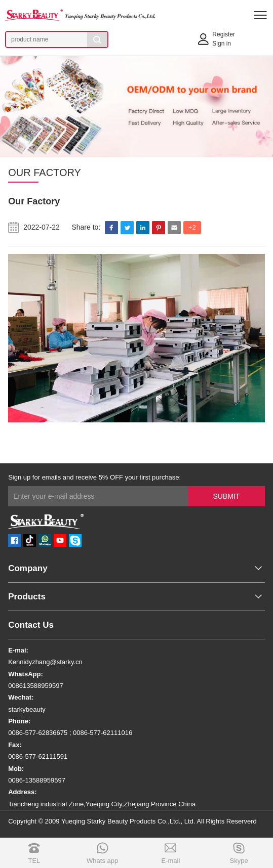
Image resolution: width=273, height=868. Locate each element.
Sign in (222, 44)
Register (224, 34)
